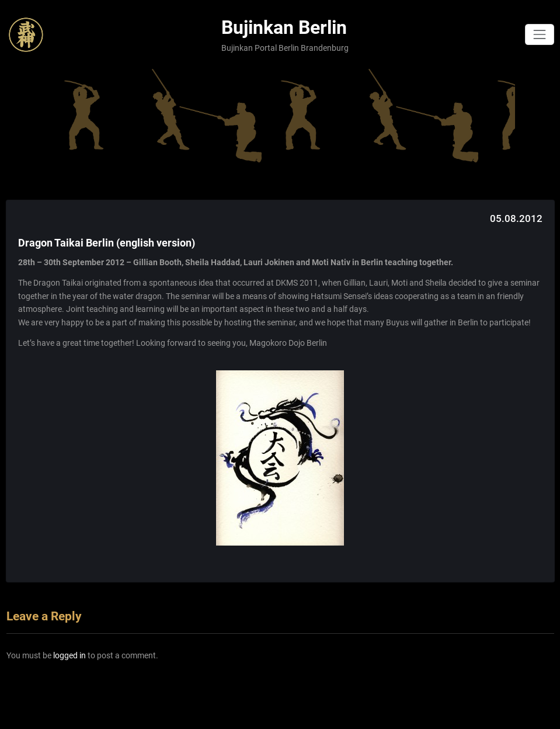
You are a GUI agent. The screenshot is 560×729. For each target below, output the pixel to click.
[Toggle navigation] (539, 34)
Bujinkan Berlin (284, 28)
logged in (69, 655)
